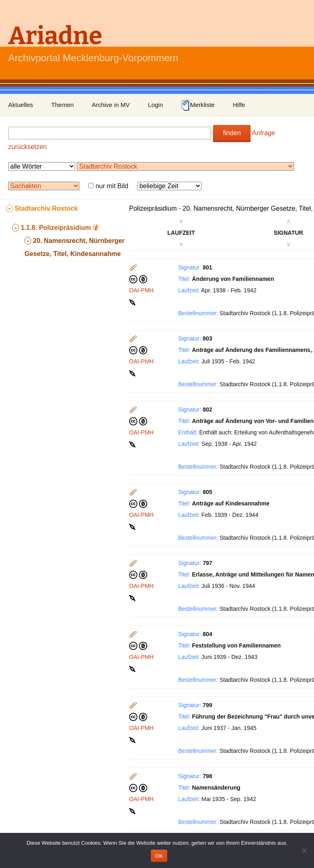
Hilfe (239, 105)
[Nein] (304, 850)
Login (156, 105)
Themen (62, 105)
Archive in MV (111, 105)
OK (159, 856)
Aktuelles (21, 105)
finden (232, 133)
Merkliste (198, 105)
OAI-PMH (141, 290)
